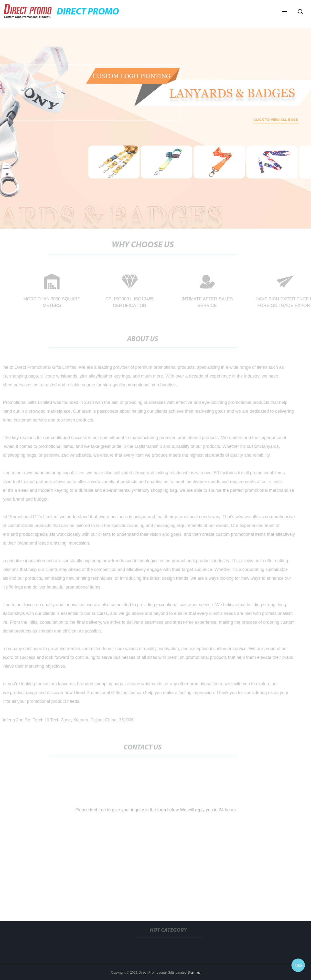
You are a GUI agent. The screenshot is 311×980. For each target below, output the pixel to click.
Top (298, 965)
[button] (285, 12)
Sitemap (194, 972)
